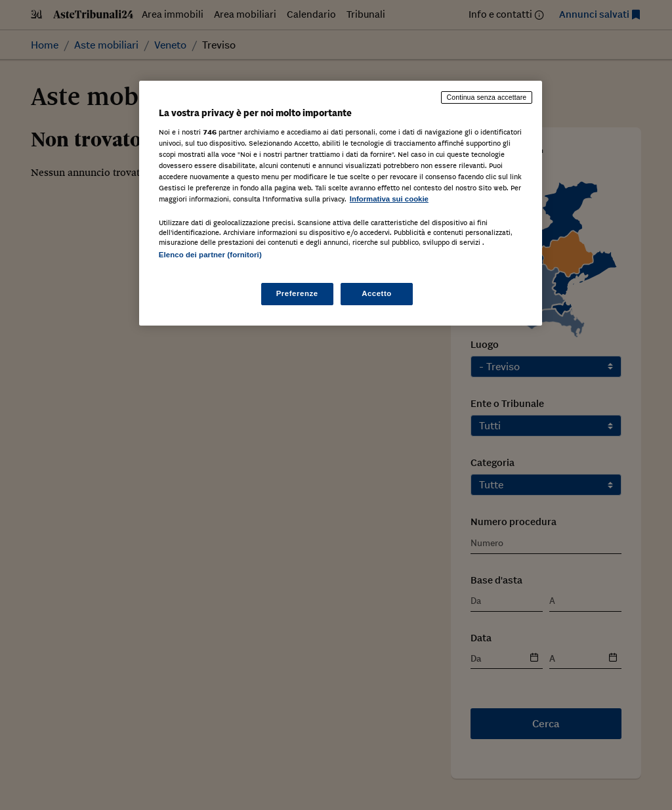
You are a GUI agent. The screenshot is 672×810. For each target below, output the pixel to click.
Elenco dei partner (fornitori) (210, 255)
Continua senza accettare (487, 97)
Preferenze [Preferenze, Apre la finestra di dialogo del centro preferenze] (297, 293)
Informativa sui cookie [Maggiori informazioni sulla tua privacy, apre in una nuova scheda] (389, 199)
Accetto (377, 293)
